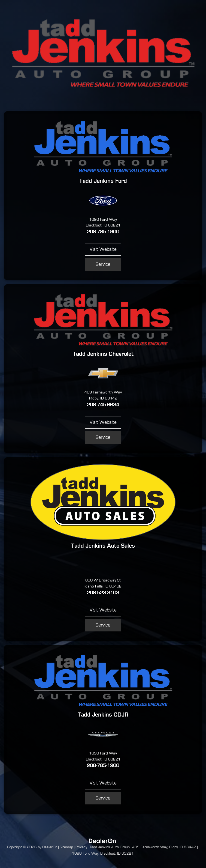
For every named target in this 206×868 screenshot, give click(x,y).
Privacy (81, 847)
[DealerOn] (102, 841)
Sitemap (66, 847)
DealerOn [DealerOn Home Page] (50, 847)
